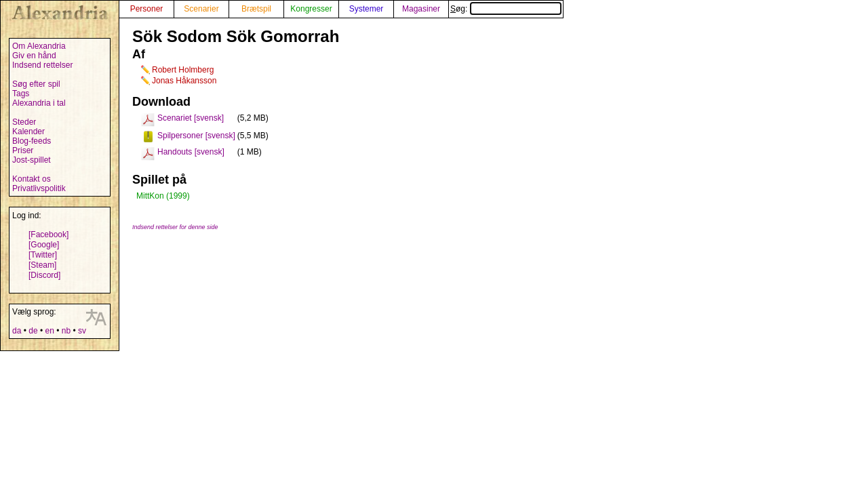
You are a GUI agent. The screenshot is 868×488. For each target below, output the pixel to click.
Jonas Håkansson (184, 81)
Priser (23, 150)
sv (82, 331)
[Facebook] (48, 235)
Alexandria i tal (39, 103)
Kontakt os (32, 179)
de (33, 331)
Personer (147, 9)
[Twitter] (43, 255)
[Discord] (44, 275)
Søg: (506, 9)
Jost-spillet (32, 160)
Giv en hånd (34, 56)
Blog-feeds (32, 141)
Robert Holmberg (183, 70)
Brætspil (256, 9)
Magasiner (421, 9)
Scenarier (201, 9)
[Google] (44, 245)
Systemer (367, 9)
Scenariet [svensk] (191, 118)
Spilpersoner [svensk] (196, 136)
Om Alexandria (39, 46)
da (17, 331)
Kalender (28, 131)
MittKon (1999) (163, 196)
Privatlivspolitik (39, 188)
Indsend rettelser (42, 65)
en (49, 331)
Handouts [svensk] (191, 152)
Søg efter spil (36, 84)
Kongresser (311, 9)
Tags (21, 94)
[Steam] (42, 265)
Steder (24, 122)
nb (66, 331)
